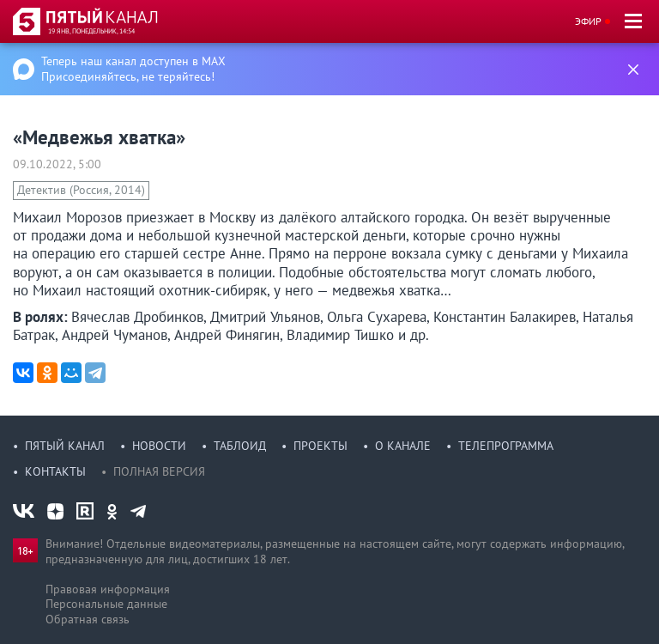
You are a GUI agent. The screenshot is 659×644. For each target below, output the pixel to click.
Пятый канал (65, 446)
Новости (159, 446)
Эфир (588, 21)
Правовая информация (108, 589)
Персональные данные (106, 604)
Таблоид (240, 446)
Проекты (320, 446)
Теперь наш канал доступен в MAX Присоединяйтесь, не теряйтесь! (133, 69)
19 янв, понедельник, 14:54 (91, 31)
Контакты (55, 471)
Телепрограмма (506, 446)
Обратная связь (88, 619)
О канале (403, 446)
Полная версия (159, 471)
